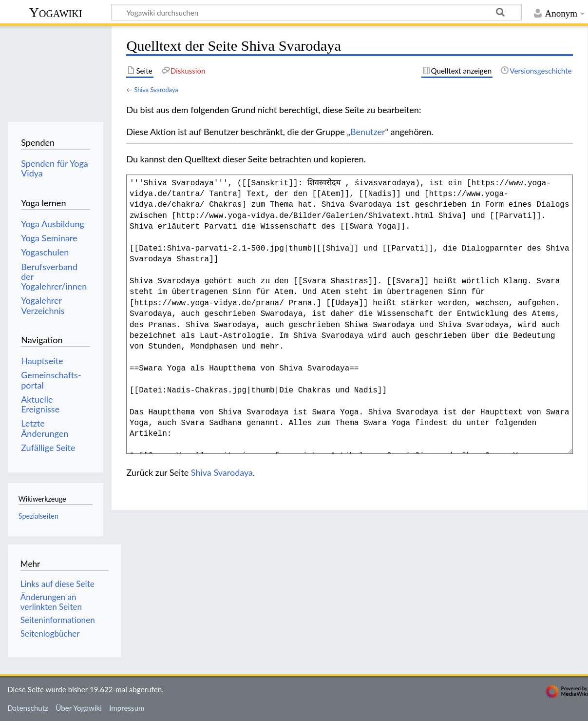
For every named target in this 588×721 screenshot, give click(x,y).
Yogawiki (56, 12)
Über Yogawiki (79, 708)
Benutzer (368, 132)
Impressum (127, 708)
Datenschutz (28, 708)
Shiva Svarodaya (156, 90)
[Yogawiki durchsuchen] (316, 12)
